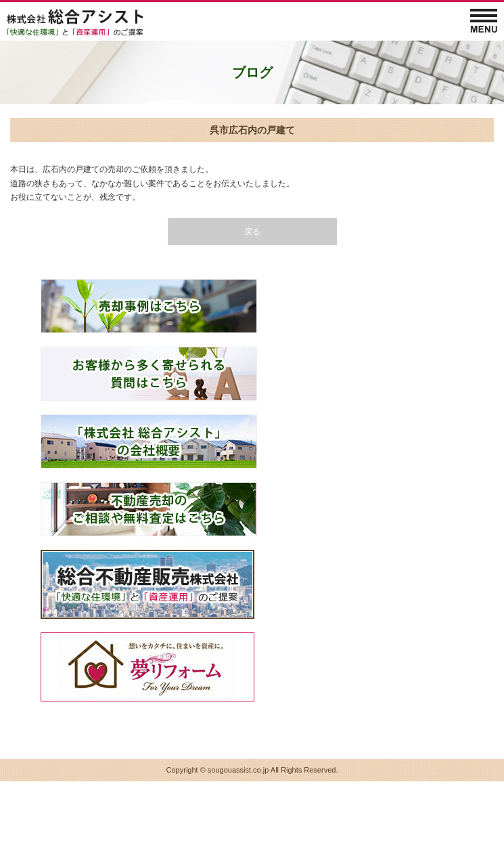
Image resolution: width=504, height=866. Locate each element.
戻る (252, 232)
